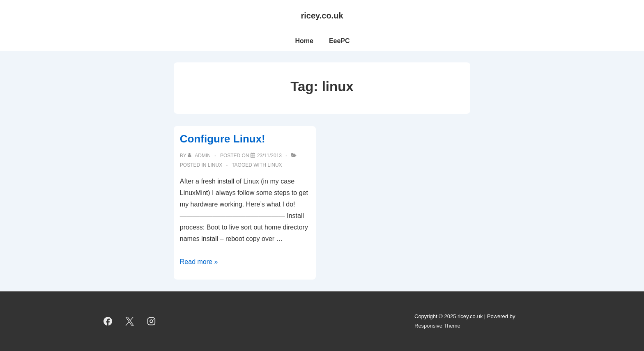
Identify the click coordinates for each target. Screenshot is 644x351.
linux (215, 165)
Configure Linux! (223, 139)
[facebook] (108, 321)
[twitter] (130, 321)
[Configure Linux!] (269, 156)
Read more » (199, 262)
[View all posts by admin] (200, 156)
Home (304, 41)
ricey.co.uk (322, 16)
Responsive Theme (437, 326)
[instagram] (152, 321)
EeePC (339, 41)
